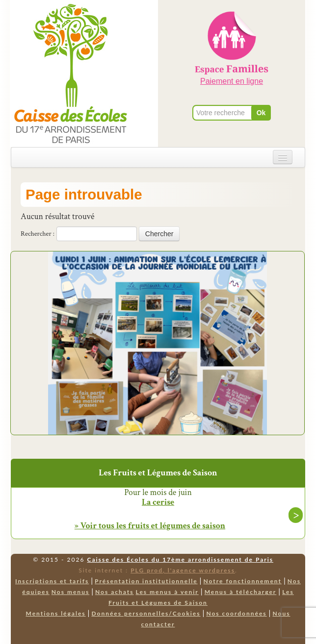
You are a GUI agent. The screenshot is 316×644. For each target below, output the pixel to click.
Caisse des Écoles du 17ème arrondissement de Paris (180, 559)
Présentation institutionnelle (146, 581)
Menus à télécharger (241, 592)
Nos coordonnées (236, 613)
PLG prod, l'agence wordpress (183, 570)
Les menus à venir (167, 592)
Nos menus (70, 592)
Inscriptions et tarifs (52, 581)
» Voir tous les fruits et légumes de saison (150, 526)
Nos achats (115, 592)
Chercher (159, 234)
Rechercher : (38, 234)
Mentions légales (56, 613)
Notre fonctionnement (242, 581)
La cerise (158, 502)
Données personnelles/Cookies (146, 613)
